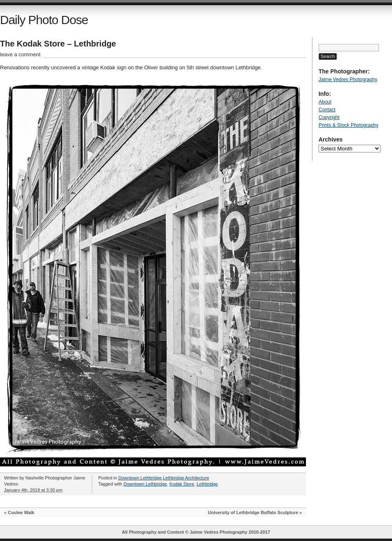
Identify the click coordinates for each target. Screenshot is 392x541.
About (325, 102)
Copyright (329, 117)
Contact (327, 110)
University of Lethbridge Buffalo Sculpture (253, 512)
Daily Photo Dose (44, 20)
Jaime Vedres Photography (348, 79)
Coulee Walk (21, 512)
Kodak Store (182, 484)
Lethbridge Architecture (186, 478)
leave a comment (20, 54)
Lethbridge (207, 484)
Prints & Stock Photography (349, 125)
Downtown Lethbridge (140, 478)
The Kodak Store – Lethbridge (58, 44)
